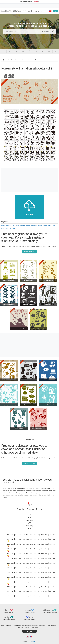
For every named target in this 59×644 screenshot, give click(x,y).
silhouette (10, 60)
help (3, 626)
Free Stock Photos (29, 613)
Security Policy (35, 627)
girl (11, 226)
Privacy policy (17, 626)
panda (13, 228)
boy (14, 226)
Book (54, 226)
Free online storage (29, 619)
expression (34, 226)
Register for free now (30, 252)
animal (28, 226)
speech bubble (43, 226)
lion (10, 228)
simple (3, 226)
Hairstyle (23, 226)
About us (20, 627)
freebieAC (33, 641)
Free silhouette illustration (50, 613)
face (6, 228)
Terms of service (51, 626)
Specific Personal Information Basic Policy (34, 626)
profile (8, 226)
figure (18, 226)
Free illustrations (9, 613)
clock (3, 228)
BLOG (40, 11)
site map (27, 627)
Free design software (9, 620)
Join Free (8, 626)
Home (49, 226)
